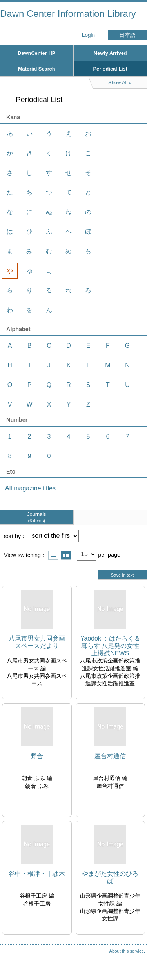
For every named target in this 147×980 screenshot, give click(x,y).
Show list (53, 555)
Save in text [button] (122, 575)
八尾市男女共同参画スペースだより (37, 642)
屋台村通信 (110, 756)
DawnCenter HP (36, 53)
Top (133, 958)
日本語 (127, 35)
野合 (37, 756)
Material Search (37, 69)
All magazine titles (30, 488)
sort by (12, 536)
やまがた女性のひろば (110, 877)
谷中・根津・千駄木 (37, 874)
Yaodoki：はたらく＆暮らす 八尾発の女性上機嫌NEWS (110, 646)
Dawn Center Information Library (68, 14)
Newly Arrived (110, 53)
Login (88, 35)
